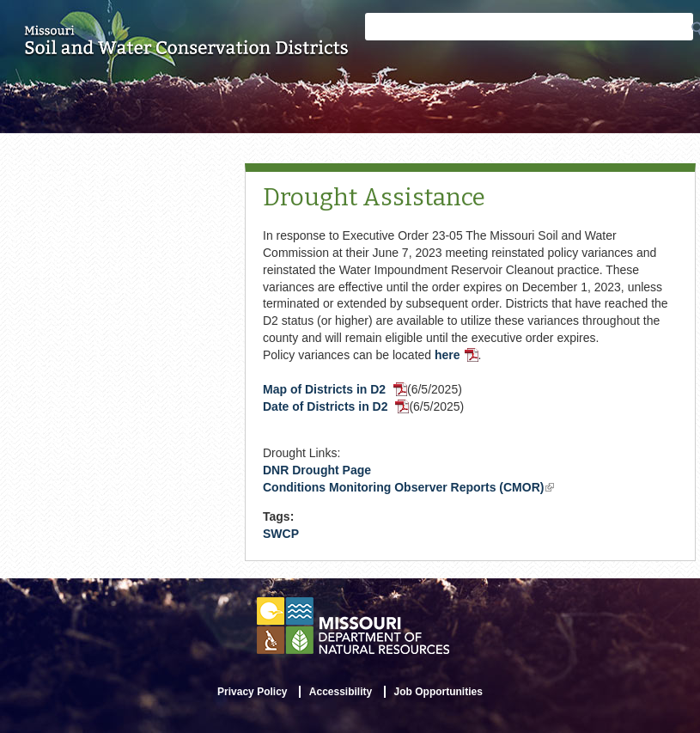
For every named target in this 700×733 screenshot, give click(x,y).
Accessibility (341, 692)
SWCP (281, 534)
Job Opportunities (438, 692)
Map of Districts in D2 (335, 389)
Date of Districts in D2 (336, 406)
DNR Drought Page (317, 470)
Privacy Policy (252, 692)
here (457, 355)
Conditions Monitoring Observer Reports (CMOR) (408, 487)
